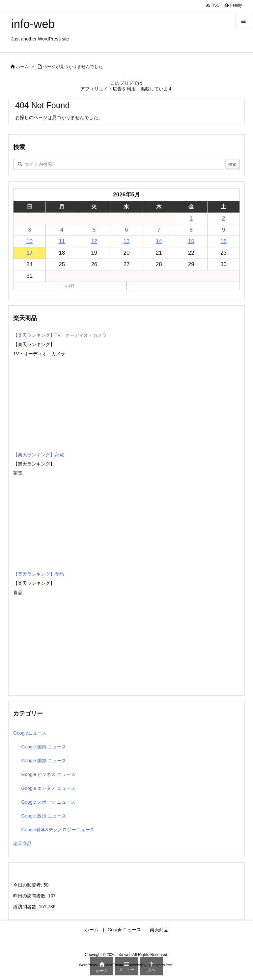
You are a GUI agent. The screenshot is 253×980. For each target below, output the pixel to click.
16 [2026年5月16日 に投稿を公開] (224, 241)
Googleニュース (30, 733)
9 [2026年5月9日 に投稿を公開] (224, 230)
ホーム (22, 67)
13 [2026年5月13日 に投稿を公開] (127, 241)
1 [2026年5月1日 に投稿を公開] (191, 218)
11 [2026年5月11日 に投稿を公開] (62, 241)
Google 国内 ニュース (44, 747)
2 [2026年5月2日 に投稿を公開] (224, 218)
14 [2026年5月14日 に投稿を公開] (159, 241)
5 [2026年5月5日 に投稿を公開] (94, 230)
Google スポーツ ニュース (48, 802)
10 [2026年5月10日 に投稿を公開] (29, 241)
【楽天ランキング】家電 (39, 455)
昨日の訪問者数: (31, 896)
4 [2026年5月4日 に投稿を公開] (62, 230)
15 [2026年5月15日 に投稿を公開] (191, 241)
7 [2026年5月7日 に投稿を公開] (159, 230)
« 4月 (70, 286)
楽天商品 (22, 843)
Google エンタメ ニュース (48, 788)
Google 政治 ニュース (44, 816)
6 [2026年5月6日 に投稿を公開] (126, 230)
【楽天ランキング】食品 (39, 574)
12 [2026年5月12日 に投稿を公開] (94, 241)
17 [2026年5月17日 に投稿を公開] (29, 253)
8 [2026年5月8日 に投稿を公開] (191, 230)
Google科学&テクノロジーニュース (58, 830)
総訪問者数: (26, 907)
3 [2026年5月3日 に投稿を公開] (29, 230)
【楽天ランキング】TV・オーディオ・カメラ (60, 335)
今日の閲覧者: (28, 885)
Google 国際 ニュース (44, 761)
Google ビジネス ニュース (48, 774)
